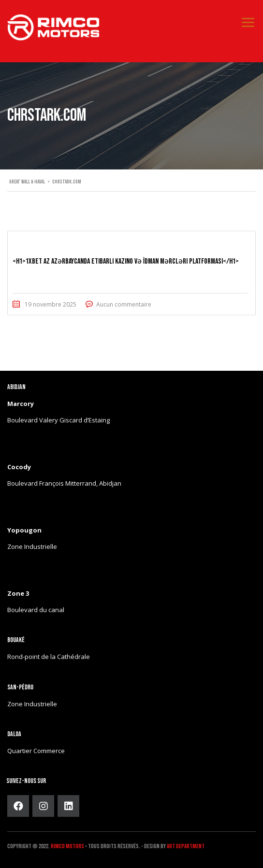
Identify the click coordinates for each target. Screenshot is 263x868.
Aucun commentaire (124, 304)
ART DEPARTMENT (186, 846)
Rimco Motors (67, 846)
